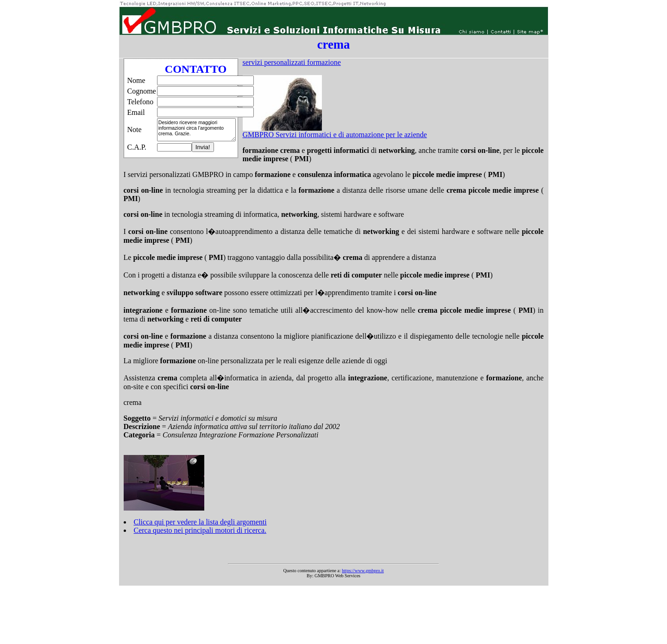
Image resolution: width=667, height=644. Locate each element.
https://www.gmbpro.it (363, 571)
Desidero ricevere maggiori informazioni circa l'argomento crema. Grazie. (196, 130)
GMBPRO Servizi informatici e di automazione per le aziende (335, 135)
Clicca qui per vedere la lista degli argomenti (200, 522)
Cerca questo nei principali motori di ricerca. (200, 530)
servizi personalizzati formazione (292, 62)
